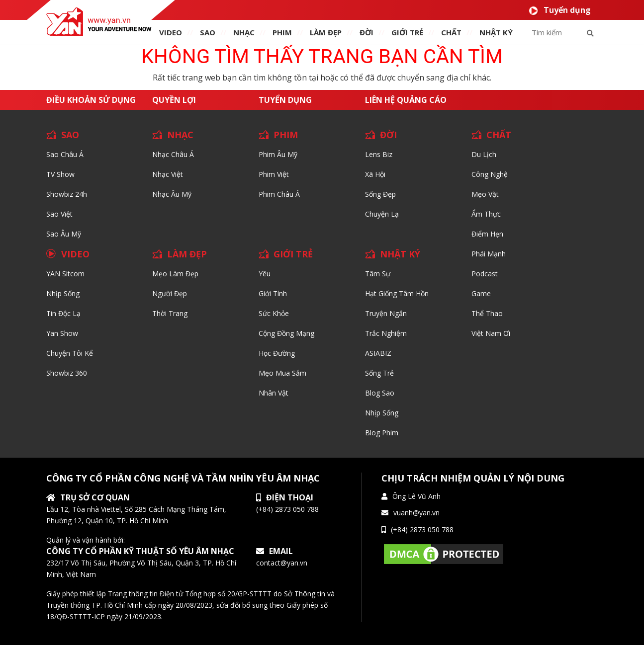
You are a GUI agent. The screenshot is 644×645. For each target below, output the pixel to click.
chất (451, 32)
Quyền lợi (174, 100)
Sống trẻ (379, 373)
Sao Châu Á (65, 154)
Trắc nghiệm (386, 333)
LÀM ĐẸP (187, 254)
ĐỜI (367, 32)
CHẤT (499, 135)
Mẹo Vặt (485, 194)
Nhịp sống (63, 293)
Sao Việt (59, 214)
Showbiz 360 (67, 373)
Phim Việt (274, 174)
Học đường (277, 353)
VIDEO (171, 32)
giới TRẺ (407, 32)
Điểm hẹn (487, 234)
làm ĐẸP (326, 32)
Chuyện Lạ (382, 214)
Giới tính (273, 293)
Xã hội (375, 174)
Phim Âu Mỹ (278, 154)
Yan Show (62, 333)
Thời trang (170, 313)
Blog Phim (382, 433)
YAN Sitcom (65, 274)
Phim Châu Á (279, 194)
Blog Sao (380, 393)
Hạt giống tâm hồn (397, 293)
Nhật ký (496, 32)
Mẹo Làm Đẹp (175, 274)
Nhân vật (274, 393)
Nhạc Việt (168, 174)
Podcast (485, 274)
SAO (208, 32)
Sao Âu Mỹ (64, 234)
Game (481, 293)
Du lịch (484, 154)
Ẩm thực (486, 214)
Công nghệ (490, 174)
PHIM (282, 32)
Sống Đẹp (380, 194)
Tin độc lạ (63, 313)
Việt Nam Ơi (491, 333)
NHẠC (244, 32)
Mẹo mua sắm (282, 373)
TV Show (60, 174)
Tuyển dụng (560, 10)
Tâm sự (378, 274)
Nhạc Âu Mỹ (172, 194)
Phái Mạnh (489, 254)
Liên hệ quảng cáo (406, 100)
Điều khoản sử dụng (91, 100)
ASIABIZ (378, 353)
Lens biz (379, 154)
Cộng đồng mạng (286, 333)
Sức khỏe (274, 313)
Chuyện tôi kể (70, 353)
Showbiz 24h (67, 194)
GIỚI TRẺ (293, 254)
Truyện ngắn (386, 313)
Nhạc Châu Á (173, 154)
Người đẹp (170, 293)
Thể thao (487, 313)
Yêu (265, 274)
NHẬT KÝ (400, 254)
